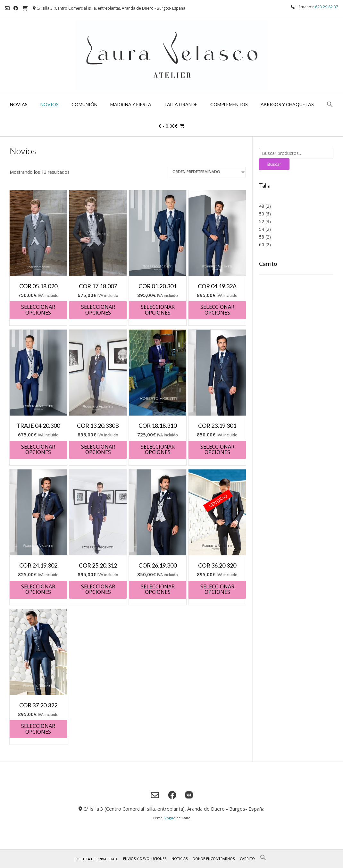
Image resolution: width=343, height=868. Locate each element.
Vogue (170, 818)
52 (262, 221)
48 (262, 206)
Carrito (247, 859)
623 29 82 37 (327, 7)
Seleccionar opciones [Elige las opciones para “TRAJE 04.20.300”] (38, 450)
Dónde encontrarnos (214, 859)
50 (262, 214)
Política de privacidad (96, 859)
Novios (50, 104)
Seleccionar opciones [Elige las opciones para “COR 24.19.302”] (38, 589)
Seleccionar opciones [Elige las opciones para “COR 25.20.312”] (98, 589)
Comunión (84, 104)
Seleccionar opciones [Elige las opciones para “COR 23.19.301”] (217, 450)
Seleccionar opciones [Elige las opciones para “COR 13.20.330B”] (98, 450)
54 (262, 229)
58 (262, 237)
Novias (19, 104)
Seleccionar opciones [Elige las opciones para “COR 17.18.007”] (98, 310)
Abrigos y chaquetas (287, 104)
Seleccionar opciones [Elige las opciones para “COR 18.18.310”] (158, 450)
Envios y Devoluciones (145, 859)
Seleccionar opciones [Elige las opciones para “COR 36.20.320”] (217, 589)
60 (262, 244)
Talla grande (181, 104)
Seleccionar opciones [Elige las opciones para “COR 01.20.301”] (158, 310)
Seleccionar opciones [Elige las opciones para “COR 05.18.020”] (38, 310)
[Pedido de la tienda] (207, 172)
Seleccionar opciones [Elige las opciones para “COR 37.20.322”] (38, 729)
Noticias (180, 859)
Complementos (229, 104)
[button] (330, 105)
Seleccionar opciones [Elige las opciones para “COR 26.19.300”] (158, 589)
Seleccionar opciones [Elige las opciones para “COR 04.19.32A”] (217, 310)
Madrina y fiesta (131, 104)
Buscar (274, 164)
